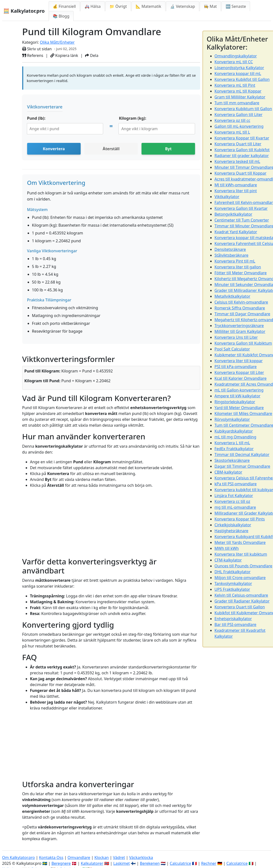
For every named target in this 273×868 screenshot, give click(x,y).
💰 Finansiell (64, 6)
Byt (168, 149)
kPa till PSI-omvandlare (236, 484)
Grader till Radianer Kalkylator (242, 601)
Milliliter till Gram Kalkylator (240, 331)
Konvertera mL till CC (234, 62)
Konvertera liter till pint (236, 191)
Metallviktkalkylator (233, 296)
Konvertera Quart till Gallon (240, 607)
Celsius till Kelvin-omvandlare (241, 302)
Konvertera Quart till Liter (238, 144)
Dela (92, 55)
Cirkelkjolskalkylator (233, 525)
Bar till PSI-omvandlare (235, 625)
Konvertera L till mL (232, 443)
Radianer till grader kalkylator (242, 156)
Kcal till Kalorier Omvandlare (241, 378)
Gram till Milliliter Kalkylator (240, 97)
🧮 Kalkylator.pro (24, 11)
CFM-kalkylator (228, 560)
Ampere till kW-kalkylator (238, 396)
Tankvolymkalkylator (233, 583)
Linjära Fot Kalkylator (234, 496)
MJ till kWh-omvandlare (236, 185)
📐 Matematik (148, 6)
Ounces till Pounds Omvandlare (244, 566)
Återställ (111, 149)
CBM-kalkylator (229, 472)
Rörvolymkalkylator (232, 419)
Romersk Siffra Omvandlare (240, 308)
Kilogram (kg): (132, 118)
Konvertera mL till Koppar (238, 91)
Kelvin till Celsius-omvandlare (241, 595)
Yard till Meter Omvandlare (239, 408)
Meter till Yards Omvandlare (240, 542)
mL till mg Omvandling (235, 437)
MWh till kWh (227, 548)
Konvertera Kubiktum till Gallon (243, 109)
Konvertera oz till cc (232, 120)
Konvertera (54, 149)
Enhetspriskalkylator (233, 619)
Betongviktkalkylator (234, 214)
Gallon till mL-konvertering (239, 126)
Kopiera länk (64, 55)
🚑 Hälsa (93, 6)
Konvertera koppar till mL (238, 74)
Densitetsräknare (230, 249)
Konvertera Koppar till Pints (240, 519)
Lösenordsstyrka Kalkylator (239, 68)
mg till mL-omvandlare (235, 507)
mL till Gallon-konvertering (239, 390)
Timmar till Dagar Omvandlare (242, 314)
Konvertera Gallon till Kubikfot (242, 150)
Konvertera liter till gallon (238, 267)
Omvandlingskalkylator (236, 56)
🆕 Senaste (236, 6)
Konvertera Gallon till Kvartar (241, 208)
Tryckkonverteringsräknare (239, 326)
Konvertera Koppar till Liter (239, 372)
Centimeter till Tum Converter (242, 220)
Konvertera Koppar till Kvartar (242, 138)
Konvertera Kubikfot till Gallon (242, 79)
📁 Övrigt (118, 6)
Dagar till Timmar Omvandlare (242, 466)
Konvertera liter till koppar (239, 361)
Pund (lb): (36, 118)
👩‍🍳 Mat (210, 6)
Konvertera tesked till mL (237, 161)
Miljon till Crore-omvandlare (240, 578)
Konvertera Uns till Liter (236, 337)
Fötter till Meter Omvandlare (241, 273)
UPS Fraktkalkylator (232, 589)
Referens (33, 55)
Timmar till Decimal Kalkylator (242, 455)
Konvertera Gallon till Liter (239, 115)
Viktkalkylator (227, 197)
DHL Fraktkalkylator (233, 572)
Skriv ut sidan (37, 49)
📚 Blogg (61, 16)
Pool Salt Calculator (232, 349)
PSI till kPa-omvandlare (236, 367)
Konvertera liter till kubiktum (241, 554)
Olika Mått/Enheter (57, 42)
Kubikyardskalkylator (234, 431)
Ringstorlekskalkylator (235, 402)
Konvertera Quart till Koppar (241, 173)
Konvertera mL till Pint (235, 85)
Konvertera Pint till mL (235, 261)
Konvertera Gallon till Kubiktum (243, 343)
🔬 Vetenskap (183, 6)
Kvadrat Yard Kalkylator (236, 232)
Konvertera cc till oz (232, 501)
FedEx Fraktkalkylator (234, 449)
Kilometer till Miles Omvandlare (243, 413)
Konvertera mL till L (232, 132)
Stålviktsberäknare (232, 255)
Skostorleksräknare (232, 460)
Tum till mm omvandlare (237, 103)
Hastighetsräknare (232, 531)
